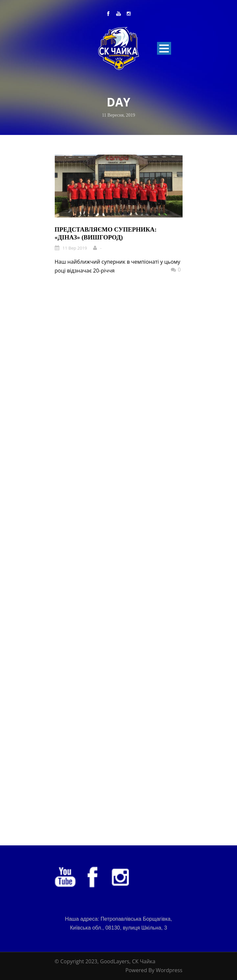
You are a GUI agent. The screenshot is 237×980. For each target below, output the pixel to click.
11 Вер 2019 (75, 248)
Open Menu (164, 48)
